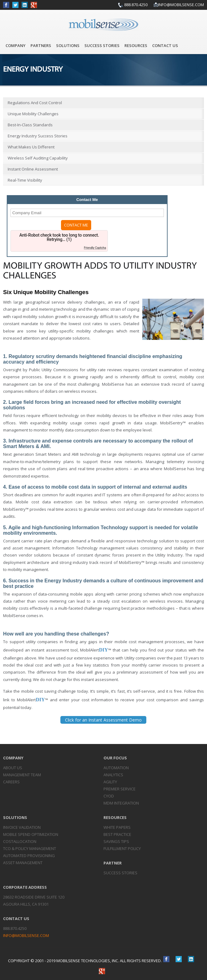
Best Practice (117, 834)
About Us (13, 768)
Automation (116, 768)
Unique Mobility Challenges (33, 114)
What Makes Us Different (31, 147)
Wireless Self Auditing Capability (38, 158)
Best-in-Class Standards (30, 125)
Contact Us (165, 45)
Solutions (68, 45)
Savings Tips (116, 841)
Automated (29, 856)
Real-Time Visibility (25, 180)
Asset (23, 863)
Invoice (22, 827)
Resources (136, 45)
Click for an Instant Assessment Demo (103, 720)
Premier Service (120, 789)
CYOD (109, 796)
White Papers (117, 827)
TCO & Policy (30, 848)
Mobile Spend (31, 834)
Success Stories (102, 45)
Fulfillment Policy (122, 848)
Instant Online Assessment (33, 169)
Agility (110, 782)
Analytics (113, 775)
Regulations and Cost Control (35, 103)
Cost (20, 841)
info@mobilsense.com (181, 5)
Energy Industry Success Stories (38, 136)
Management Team (22, 775)
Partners (41, 45)
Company (16, 45)
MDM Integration (121, 803)
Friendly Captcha (95, 248)
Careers (11, 782)
